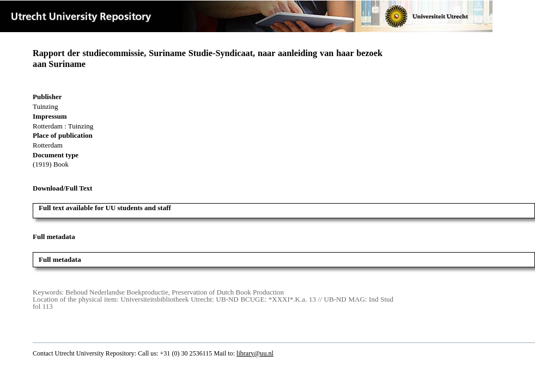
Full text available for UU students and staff (105, 208)
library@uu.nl (255, 353)
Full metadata (60, 259)
